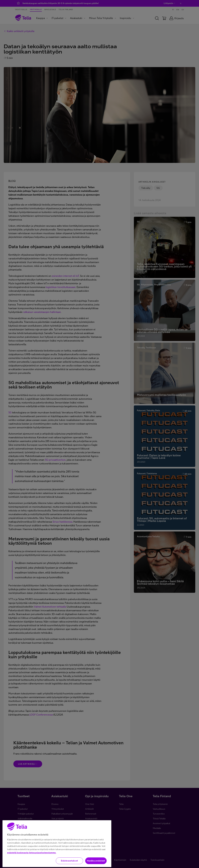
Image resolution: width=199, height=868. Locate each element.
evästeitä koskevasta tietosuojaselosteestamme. (32, 863)
